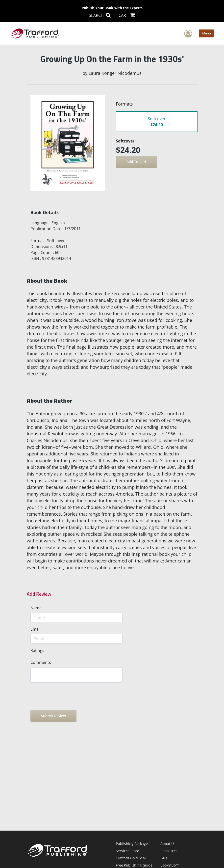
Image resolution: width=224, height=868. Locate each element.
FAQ (164, 858)
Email (36, 629)
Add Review (39, 594)
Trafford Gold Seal (131, 858)
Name (36, 608)
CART (127, 15)
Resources (169, 851)
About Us (168, 844)
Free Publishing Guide (134, 865)
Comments (41, 662)
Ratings (37, 650)
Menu (207, 33)
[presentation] (68, 696)
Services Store (127, 851)
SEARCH (100, 15)
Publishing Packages (133, 844)
